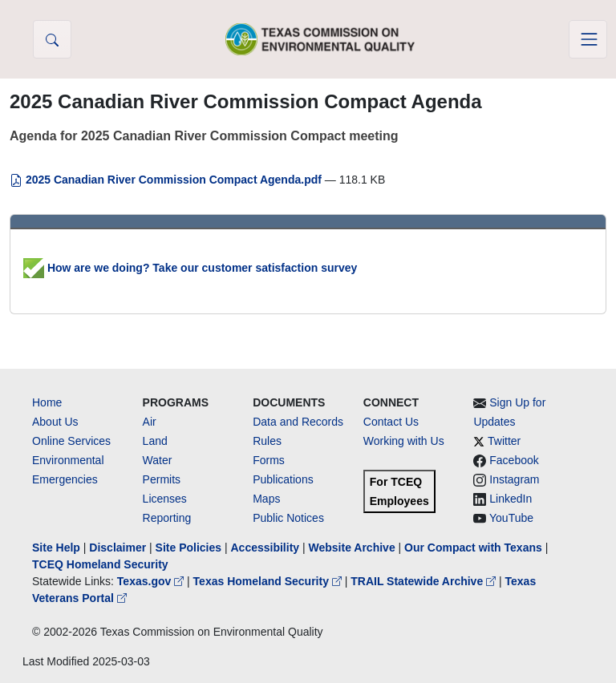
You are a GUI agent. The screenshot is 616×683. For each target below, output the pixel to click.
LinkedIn (511, 499)
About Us (55, 422)
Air (150, 422)
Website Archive (352, 548)
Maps (266, 499)
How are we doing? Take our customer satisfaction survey (190, 268)
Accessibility (266, 548)
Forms (269, 460)
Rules (267, 441)
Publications (283, 479)
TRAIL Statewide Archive (425, 581)
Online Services (71, 441)
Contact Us (391, 422)
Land (155, 441)
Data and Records (298, 422)
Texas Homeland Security (269, 581)
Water (158, 460)
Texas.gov (152, 581)
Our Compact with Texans (473, 548)
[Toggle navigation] (588, 39)
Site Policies (188, 548)
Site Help (56, 548)
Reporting (167, 518)
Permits (162, 479)
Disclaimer (118, 548)
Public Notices (288, 518)
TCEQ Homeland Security (100, 564)
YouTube (511, 518)
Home (47, 402)
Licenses (165, 499)
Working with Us (404, 441)
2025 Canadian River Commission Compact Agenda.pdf (167, 180)
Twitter (504, 441)
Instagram (514, 479)
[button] (52, 39)
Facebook (514, 460)
